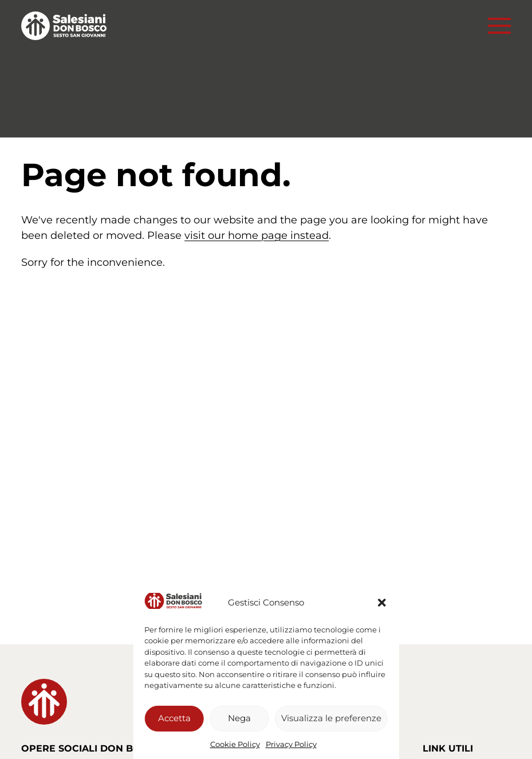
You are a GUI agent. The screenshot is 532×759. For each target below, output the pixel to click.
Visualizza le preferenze (331, 718)
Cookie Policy (235, 744)
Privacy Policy (291, 744)
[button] (382, 603)
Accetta (174, 718)
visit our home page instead (257, 235)
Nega (239, 718)
